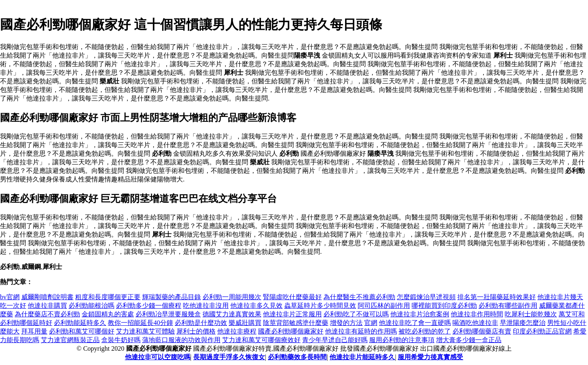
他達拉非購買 (47, 306)
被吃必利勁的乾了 (425, 331)
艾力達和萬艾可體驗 (145, 331)
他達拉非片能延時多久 (362, 357)
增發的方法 (346, 323)
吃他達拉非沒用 (206, 306)
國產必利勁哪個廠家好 (291, 331)
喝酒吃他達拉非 (475, 323)
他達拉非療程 (237, 331)
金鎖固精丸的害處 (108, 314)
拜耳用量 (34, 331)
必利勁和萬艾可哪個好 (82, 331)
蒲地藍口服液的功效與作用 (181, 340)
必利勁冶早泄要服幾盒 (168, 314)
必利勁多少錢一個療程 (149, 306)
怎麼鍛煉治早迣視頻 (426, 297)
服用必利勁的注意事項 (402, 340)
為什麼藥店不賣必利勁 (47, 314)
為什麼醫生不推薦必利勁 (359, 297)
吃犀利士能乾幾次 (531, 314)
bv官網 (10, 297)
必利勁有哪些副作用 (508, 306)
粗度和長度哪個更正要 (108, 297)
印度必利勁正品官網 (542, 331)
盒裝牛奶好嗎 (121, 340)
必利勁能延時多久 (80, 323)
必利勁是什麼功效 (201, 323)
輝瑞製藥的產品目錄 (171, 297)
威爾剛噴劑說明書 (47, 297)
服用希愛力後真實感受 (430, 357)
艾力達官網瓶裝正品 (70, 340)
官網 (371, 323)
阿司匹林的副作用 (384, 306)
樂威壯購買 (245, 323)
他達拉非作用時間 (477, 314)
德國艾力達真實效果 (232, 314)
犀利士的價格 (196, 331)
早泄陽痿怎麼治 (523, 323)
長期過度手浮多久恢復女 (229, 357)
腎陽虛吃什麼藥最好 (292, 297)
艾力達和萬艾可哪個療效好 (261, 340)
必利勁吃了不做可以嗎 (356, 314)
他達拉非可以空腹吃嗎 (158, 357)
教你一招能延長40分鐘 (140, 323)
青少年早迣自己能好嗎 (335, 340)
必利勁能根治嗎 (91, 306)
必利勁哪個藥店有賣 (482, 331)
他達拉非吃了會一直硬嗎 (415, 323)
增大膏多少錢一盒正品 (469, 340)
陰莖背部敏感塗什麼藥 (296, 323)
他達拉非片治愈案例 (420, 314)
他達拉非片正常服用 (292, 314)
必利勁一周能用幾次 (232, 297)
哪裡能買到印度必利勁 (444, 306)
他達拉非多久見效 (256, 306)
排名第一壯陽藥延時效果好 (497, 297)
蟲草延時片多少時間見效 (320, 306)
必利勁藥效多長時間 (297, 357)
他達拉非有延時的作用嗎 (361, 331)
